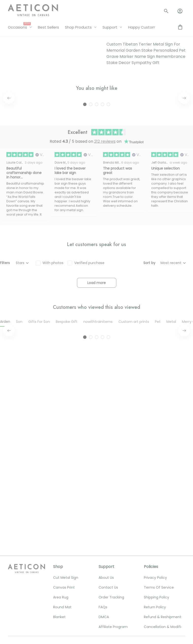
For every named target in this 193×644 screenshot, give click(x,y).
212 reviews (105, 130)
